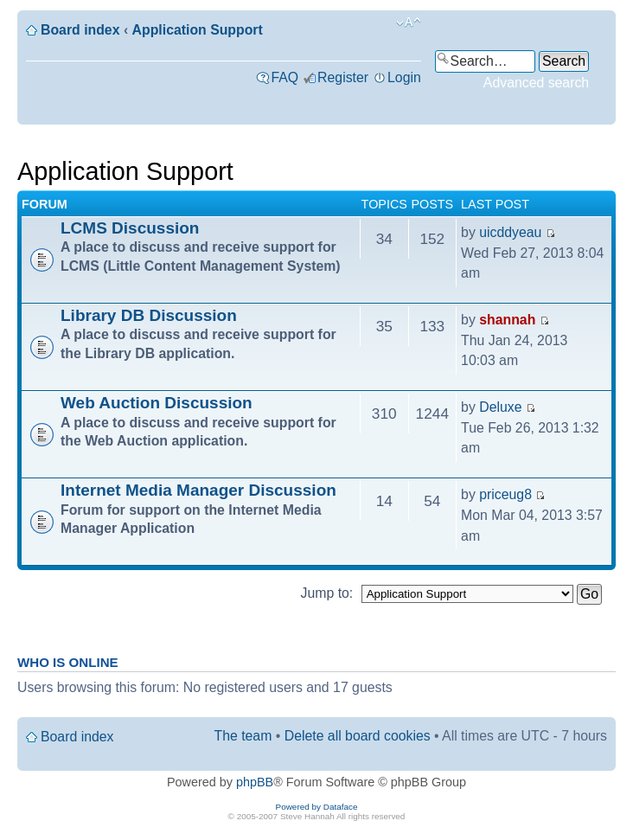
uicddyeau (510, 232)
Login (404, 77)
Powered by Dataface (317, 807)
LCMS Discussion (130, 228)
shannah (507, 320)
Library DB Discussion (149, 315)
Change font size (409, 22)
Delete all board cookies (358, 736)
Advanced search (536, 83)
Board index (80, 30)
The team (243, 736)
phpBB (255, 782)
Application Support (198, 30)
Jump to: (327, 593)
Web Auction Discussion (157, 403)
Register (343, 77)
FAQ (285, 77)
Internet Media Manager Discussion (198, 490)
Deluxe (500, 407)
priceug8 (505, 494)
